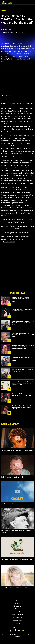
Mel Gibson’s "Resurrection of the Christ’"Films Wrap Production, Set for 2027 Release (23, 335)
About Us (18, 612)
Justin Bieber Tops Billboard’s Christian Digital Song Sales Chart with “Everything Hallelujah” (22, 407)
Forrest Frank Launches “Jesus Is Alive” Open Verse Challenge (22, 310)
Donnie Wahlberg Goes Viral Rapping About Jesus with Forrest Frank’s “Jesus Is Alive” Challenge (23, 323)
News (17, 600)
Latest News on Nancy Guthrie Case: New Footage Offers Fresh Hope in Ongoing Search (22, 359)
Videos (18, 609)
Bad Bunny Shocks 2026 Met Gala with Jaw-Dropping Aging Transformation (23, 370)
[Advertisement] (18, 283)
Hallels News (7, 30)
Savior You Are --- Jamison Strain (12, 477)
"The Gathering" (14, 210)
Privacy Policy (17, 618)
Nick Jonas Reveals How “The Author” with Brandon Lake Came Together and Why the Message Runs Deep (23, 383)
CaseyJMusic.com (9, 242)
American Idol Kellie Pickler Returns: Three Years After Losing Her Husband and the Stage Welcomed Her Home (23, 347)
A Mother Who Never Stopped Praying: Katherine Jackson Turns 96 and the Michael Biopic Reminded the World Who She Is (22, 299)
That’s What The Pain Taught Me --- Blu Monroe (17, 450)
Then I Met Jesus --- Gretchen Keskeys (14, 588)
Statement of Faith (17, 620)
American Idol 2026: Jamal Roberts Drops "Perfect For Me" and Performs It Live (22, 395)
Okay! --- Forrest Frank (9, 504)
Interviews (18, 606)
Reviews (17, 603)
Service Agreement (18, 615)
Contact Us (17, 623)
